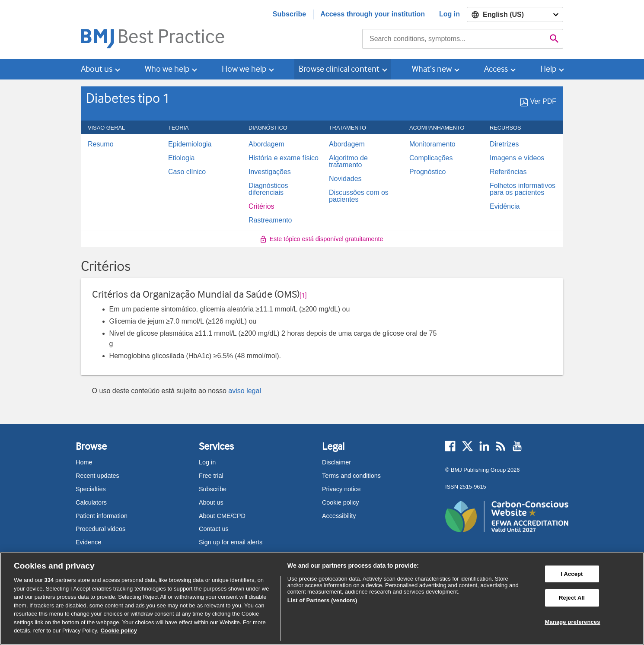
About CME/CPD (222, 516)
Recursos (510, 128)
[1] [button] (303, 295)
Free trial (211, 476)
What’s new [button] (432, 69)
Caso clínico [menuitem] (187, 172)
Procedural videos (100, 529)
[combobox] (454, 39)
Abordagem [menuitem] (266, 144)
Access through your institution (373, 14)
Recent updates (97, 476)
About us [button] (97, 69)
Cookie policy (341, 502)
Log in (450, 14)
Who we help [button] (167, 69)
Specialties (91, 489)
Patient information (102, 516)
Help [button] (548, 69)
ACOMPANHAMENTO (442, 128)
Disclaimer (336, 462)
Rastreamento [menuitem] (270, 220)
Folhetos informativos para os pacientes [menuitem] (523, 189)
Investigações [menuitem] (270, 172)
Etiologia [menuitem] (181, 158)
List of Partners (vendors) (322, 600)
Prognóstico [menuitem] (428, 172)
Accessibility (339, 516)
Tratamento (352, 128)
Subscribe (289, 14)
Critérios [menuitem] (261, 207)
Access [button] (496, 69)
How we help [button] (244, 69)
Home (84, 462)
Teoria (183, 128)
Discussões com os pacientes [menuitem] (359, 196)
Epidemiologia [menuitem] (190, 144)
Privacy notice (341, 489)
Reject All (572, 598)
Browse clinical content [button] (339, 69)
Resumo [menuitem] (101, 144)
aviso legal (245, 391)
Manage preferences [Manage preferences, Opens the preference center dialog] (573, 622)
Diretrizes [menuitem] (504, 144)
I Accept (572, 574)
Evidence (88, 542)
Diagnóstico (273, 128)
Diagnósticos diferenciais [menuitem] (268, 189)
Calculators (91, 502)
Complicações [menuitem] (431, 158)
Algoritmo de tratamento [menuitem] (348, 162)
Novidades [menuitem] (345, 179)
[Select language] (515, 14)
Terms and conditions (351, 476)
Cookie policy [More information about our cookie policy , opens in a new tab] (119, 631)
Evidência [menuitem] (505, 207)
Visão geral (111, 128)
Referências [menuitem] (508, 172)
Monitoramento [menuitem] (432, 144)
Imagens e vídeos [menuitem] (517, 158)
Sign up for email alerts (231, 542)
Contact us (214, 529)
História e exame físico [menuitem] (284, 158)
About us (211, 502)
